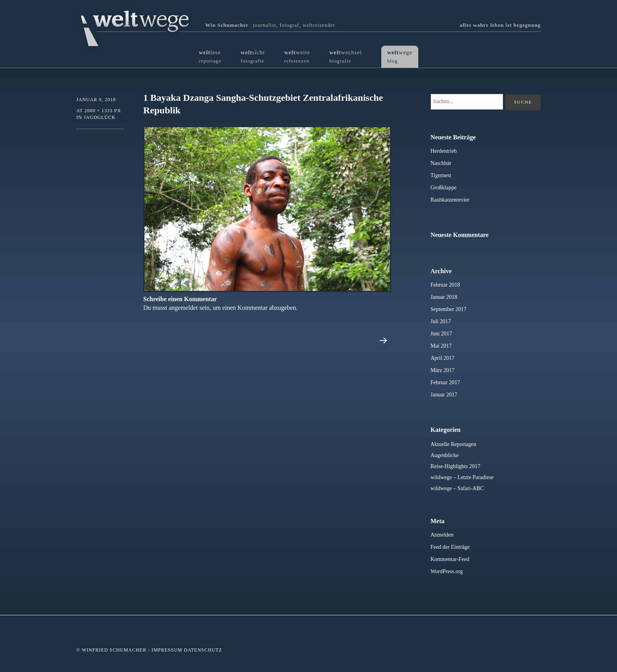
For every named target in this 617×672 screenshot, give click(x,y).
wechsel (346, 56)
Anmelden (442, 535)
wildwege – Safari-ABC (457, 488)
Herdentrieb (444, 151)
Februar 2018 (445, 285)
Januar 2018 (444, 297)
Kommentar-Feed (450, 559)
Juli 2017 (441, 321)
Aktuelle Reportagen (453, 444)
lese (210, 56)
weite (297, 56)
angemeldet (183, 308)
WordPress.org (447, 571)
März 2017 (442, 370)
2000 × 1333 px (103, 111)
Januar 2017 (444, 395)
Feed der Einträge (450, 547)
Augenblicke (445, 455)
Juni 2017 (441, 334)
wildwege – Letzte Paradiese (462, 477)
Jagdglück (100, 117)
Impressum (167, 650)
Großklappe (443, 188)
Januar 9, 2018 (96, 100)
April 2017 (442, 358)
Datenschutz (203, 650)
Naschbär (441, 163)
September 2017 (448, 309)
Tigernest (441, 175)
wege (400, 56)
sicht (253, 56)
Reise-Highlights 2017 (455, 466)
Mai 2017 (441, 346)
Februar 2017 (445, 382)
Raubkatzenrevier (450, 200)
